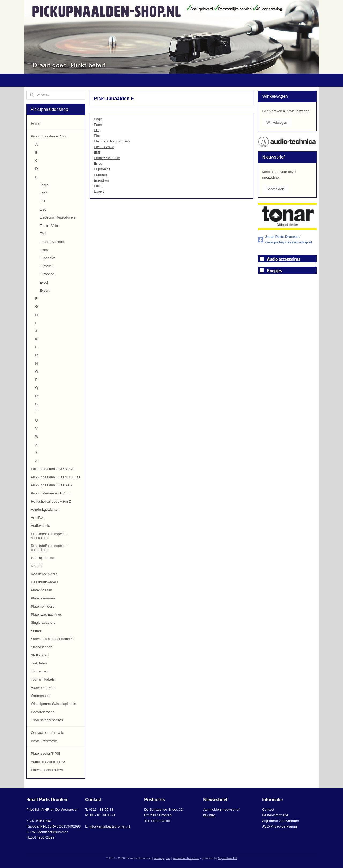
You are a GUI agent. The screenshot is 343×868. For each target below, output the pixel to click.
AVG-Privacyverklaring (279, 826)
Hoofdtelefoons (42, 712)
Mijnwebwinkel (227, 858)
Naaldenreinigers (44, 574)
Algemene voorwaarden (280, 821)
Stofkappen (40, 655)
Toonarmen (40, 671)
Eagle (98, 119)
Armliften (38, 518)
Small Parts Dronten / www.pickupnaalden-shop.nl (285, 239)
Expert (99, 191)
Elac (97, 136)
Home (36, 124)
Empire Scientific (107, 158)
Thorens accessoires (47, 720)
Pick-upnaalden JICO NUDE (53, 469)
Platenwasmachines (46, 615)
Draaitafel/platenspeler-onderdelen (49, 548)
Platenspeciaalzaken (47, 770)
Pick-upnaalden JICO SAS (51, 485)
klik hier (209, 815)
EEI (97, 130)
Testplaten (39, 663)
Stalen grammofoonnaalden (52, 639)
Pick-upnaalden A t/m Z (49, 136)
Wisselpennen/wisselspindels (53, 704)
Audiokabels (40, 526)
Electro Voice (104, 147)
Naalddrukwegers (44, 582)
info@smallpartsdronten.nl (110, 826)
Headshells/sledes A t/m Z (51, 501)
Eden (98, 125)
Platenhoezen (42, 590)
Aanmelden (275, 189)
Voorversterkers (43, 688)
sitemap (159, 858)
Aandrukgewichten (45, 510)
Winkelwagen (277, 123)
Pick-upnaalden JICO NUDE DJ (55, 477)
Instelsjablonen (42, 558)
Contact (268, 809)
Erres (98, 164)
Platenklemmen (43, 598)
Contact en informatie (47, 733)
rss (168, 858)
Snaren (36, 631)
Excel (98, 186)
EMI (97, 153)
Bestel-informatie (44, 741)
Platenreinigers (42, 606)
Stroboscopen (42, 647)
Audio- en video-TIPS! (48, 762)
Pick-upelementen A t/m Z (51, 493)
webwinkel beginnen (186, 858)
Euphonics (102, 169)
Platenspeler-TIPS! (45, 754)
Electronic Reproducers (112, 141)
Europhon (101, 180)
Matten (36, 566)
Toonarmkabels (43, 679)
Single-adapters (43, 623)
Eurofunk (101, 175)
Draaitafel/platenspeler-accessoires (49, 536)
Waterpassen (41, 696)
